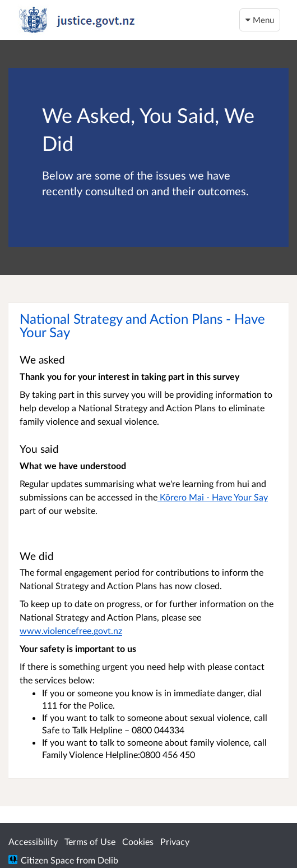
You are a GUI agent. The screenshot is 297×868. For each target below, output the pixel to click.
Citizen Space (47, 860)
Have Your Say (240, 497)
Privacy (175, 841)
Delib (108, 860)
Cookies (138, 841)
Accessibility (33, 841)
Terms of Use (90, 841)
